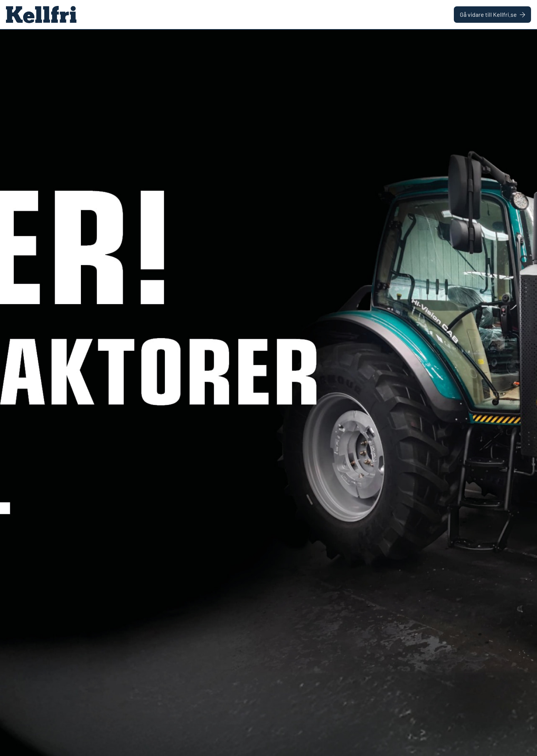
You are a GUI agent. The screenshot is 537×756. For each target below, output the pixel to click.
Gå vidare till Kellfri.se (492, 14)
